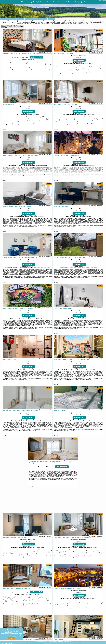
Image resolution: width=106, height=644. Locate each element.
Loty (28, 19)
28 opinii (42, 423)
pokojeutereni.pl (102, 1)
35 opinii (91, 270)
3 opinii (45, 270)
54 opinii (89, 117)
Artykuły (51, 19)
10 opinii (87, 66)
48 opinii (93, 372)
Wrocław (49, 30)
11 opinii (33, 117)
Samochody (36, 19)
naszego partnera (36, 72)
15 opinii (86, 321)
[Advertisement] (53, 501)
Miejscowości (21, 19)
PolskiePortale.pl (9, 643)
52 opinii (41, 168)
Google (4, 630)
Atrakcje (44, 19)
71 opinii (38, 550)
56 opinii (93, 550)
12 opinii (39, 321)
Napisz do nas (68, 642)
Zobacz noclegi (37, 59)
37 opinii (89, 168)
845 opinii (89, 601)
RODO (15, 636)
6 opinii (39, 219)
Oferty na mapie (13, 19)
